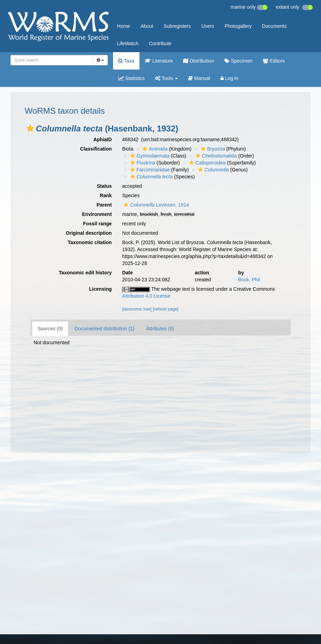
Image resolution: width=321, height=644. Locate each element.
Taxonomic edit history (85, 273)
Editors (274, 61)
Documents (274, 26)
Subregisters (177, 26)
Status (105, 186)
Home (124, 26)
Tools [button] (166, 78)
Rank (106, 195)
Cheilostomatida (215, 156)
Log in (229, 78)
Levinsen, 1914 (155, 205)
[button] (30, 128)
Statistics (131, 78)
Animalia (154, 149)
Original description (89, 233)
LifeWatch (128, 43)
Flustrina (142, 163)
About (147, 26)
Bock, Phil (249, 280)
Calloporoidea (206, 163)
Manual (199, 78)
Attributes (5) (160, 329)
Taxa (126, 61)
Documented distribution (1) (104, 329)
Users (208, 26)
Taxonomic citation (90, 242)
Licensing (100, 289)
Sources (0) (50, 329)
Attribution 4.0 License (146, 296)
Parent (104, 205)
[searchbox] (51, 60)
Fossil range (97, 224)
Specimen (238, 61)
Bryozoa (212, 149)
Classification (96, 149)
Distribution (199, 61)
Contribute (160, 43)
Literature (159, 61)
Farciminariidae (149, 170)
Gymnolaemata (149, 156)
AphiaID (102, 139)
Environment (97, 214)
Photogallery (238, 26)
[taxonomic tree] (137, 309)
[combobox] (52, 60)
